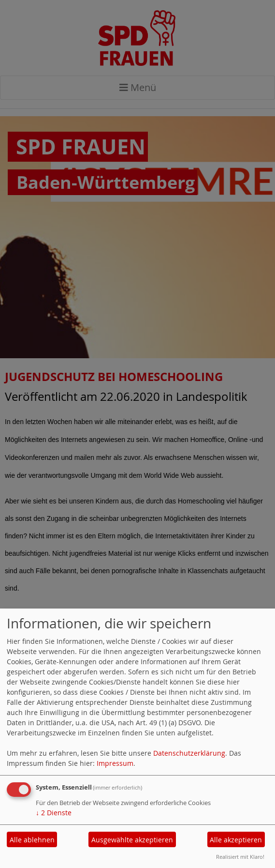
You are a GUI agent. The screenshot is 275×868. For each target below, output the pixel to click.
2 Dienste (54, 813)
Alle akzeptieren (236, 840)
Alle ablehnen (32, 840)
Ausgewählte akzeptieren (132, 840)
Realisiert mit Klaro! (240, 857)
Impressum (115, 763)
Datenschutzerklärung (189, 753)
